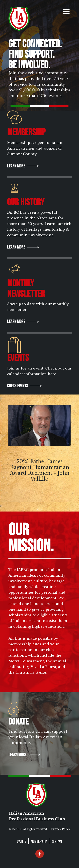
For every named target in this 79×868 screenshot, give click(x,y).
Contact (57, 841)
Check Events (18, 386)
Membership (39, 841)
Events (21, 841)
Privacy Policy (61, 829)
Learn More (16, 166)
